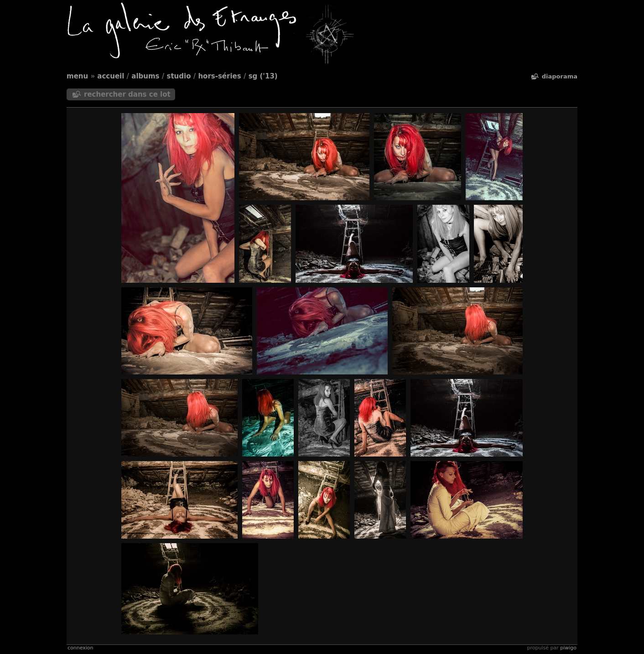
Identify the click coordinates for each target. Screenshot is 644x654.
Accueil (111, 76)
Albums (145, 76)
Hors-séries (219, 76)
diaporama (560, 76)
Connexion (80, 648)
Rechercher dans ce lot (127, 94)
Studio (179, 76)
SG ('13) (263, 76)
